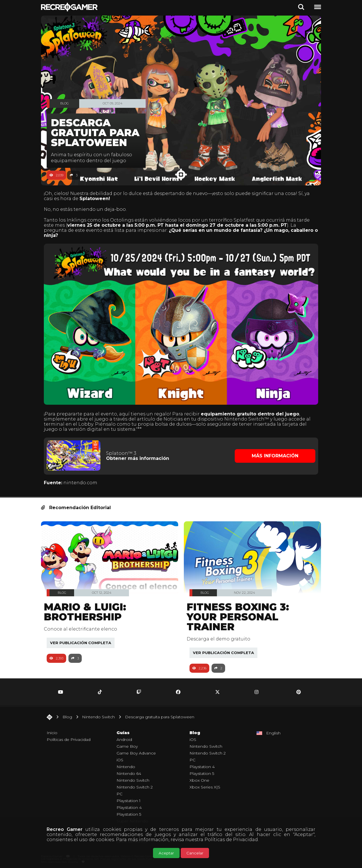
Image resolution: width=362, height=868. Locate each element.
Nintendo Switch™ (249, 416)
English (273, 729)
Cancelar (195, 853)
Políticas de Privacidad (231, 840)
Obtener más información (139, 455)
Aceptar (166, 853)
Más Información (273, 452)
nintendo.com (83, 479)
